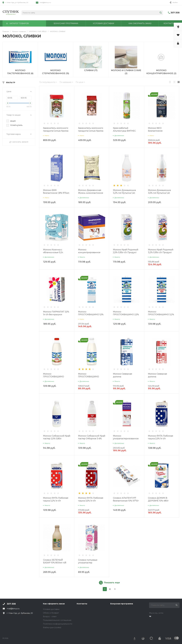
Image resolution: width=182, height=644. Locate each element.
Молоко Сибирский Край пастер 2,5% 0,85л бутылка (57, 439)
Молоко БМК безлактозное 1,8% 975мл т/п (56, 193)
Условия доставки (51, 609)
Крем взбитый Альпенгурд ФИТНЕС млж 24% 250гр (124, 131)
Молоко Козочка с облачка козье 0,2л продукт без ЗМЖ (53, 252)
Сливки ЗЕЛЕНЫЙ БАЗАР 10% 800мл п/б (55, 561)
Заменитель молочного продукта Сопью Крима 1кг (56, 131)
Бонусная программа (122, 604)
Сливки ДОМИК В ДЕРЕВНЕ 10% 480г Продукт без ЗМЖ (158, 501)
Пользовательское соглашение (57, 620)
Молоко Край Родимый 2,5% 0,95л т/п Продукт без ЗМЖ (126, 252)
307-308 (175, 13)
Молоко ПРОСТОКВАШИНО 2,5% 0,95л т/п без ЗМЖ (126, 315)
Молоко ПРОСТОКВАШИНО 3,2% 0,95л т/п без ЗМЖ (161, 315)
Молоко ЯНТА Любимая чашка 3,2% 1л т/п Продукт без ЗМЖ (56, 501)
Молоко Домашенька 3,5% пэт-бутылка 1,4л (159, 192)
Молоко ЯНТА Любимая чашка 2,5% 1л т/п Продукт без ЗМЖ (161, 439)
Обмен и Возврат (51, 613)
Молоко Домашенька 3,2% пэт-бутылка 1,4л (124, 192)
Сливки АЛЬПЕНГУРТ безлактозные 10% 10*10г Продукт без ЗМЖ (126, 501)
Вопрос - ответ (50, 617)
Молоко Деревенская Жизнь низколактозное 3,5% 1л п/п (91, 193)
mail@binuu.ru (45, 2)
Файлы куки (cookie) (52, 627)
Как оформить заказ (54, 604)
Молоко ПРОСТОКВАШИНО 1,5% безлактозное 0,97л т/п (91, 315)
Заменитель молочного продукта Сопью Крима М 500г (91, 131)
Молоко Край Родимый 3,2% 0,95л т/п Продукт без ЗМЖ (161, 252)
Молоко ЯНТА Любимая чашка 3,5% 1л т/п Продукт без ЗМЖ (91, 501)
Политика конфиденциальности (58, 624)
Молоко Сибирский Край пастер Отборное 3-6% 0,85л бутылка (92, 439)
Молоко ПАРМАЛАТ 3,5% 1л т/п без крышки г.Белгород (56, 315)
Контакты (82, 604)
